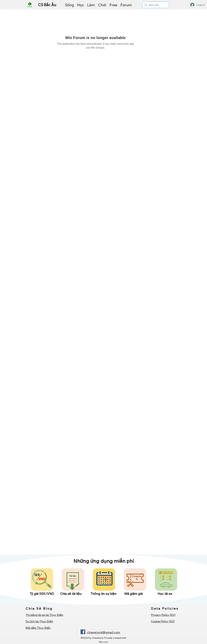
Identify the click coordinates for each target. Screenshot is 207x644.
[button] (69, 5)
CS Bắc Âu (48, 5)
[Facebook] (83, 632)
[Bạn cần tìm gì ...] (155, 5)
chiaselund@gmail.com (103, 632)
